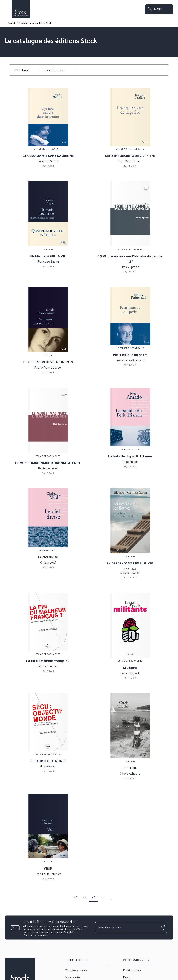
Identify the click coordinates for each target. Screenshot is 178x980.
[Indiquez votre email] (126, 927)
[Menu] (159, 9)
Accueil (11, 23)
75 (103, 897)
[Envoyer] (163, 928)
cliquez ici (44, 935)
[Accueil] (21, 9)
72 (75, 897)
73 (84, 897)
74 (94, 897)
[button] (24, 70)
